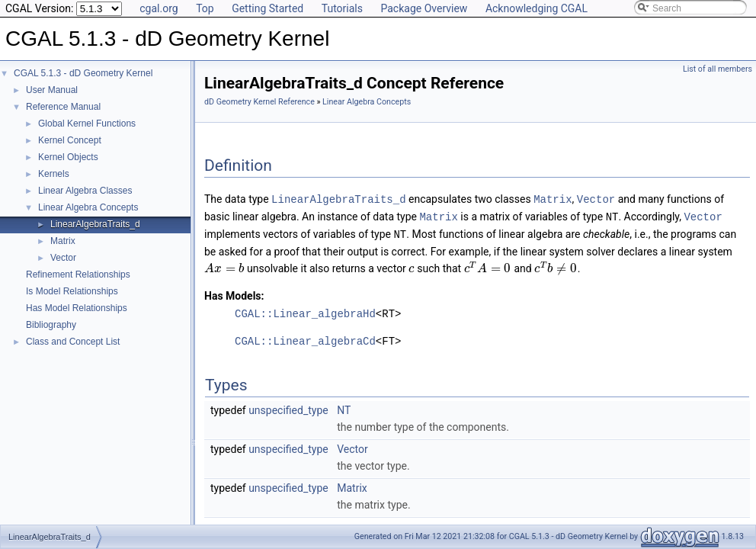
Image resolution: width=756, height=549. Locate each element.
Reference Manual (63, 107)
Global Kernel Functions (87, 124)
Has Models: (234, 294)
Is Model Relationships (72, 291)
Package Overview (424, 8)
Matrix (63, 241)
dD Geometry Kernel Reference (259, 102)
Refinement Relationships (78, 274)
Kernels (54, 174)
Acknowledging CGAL (537, 8)
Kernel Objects (68, 157)
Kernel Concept (70, 140)
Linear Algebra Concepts (88, 207)
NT (344, 408)
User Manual (52, 90)
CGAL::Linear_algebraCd (305, 339)
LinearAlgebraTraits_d (95, 224)
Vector (63, 258)
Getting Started (267, 8)
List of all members (718, 69)
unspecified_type (288, 408)
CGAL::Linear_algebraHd (305, 311)
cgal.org (159, 8)
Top (205, 8)
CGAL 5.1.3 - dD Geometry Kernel (83, 73)
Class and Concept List (73, 342)
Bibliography (51, 325)
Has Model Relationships (77, 308)
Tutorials (342, 8)
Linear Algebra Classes (85, 191)
